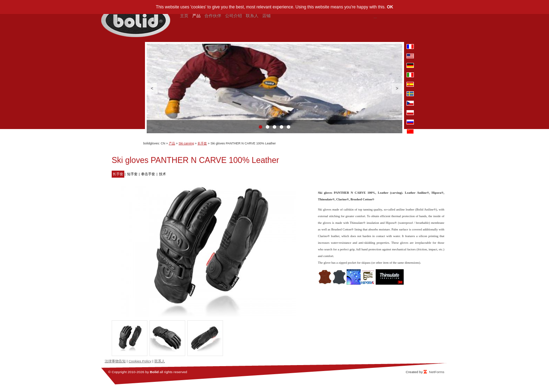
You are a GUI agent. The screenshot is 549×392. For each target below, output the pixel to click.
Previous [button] (152, 88)
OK (390, 7)
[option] (274, 88)
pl (410, 113)
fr (410, 47)
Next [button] (397, 88)
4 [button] (282, 127)
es (410, 84)
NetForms (437, 372)
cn (410, 131)
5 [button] (289, 127)
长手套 (202, 143)
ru (410, 122)
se (410, 94)
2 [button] (267, 127)
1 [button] (260, 127)
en (410, 56)
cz (410, 103)
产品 (172, 143)
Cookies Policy (140, 361)
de (410, 65)
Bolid (154, 372)
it (410, 75)
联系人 (160, 361)
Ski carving (186, 143)
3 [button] (274, 127)
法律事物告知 (115, 361)
